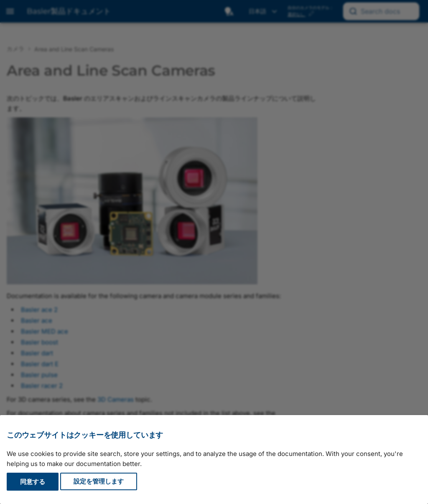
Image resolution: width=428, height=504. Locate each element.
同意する (33, 482)
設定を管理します (99, 482)
